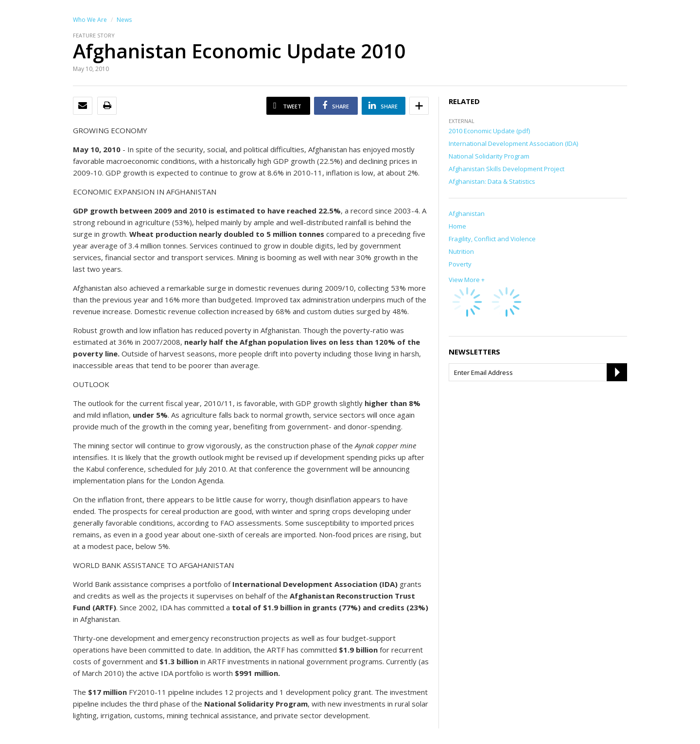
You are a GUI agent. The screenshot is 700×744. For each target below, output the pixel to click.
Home (457, 226)
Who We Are (90, 20)
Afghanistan (467, 213)
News (124, 20)
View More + (467, 280)
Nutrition (461, 251)
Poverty (460, 264)
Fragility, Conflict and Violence (492, 239)
